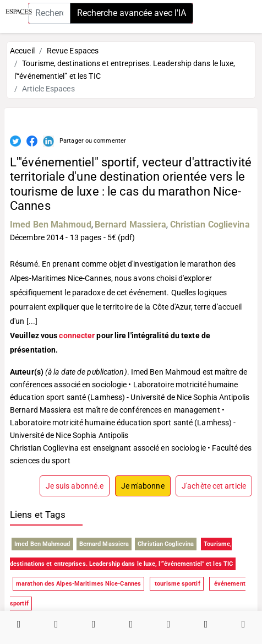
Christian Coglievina (210, 224)
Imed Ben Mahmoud (51, 224)
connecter (77, 335)
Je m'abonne (143, 486)
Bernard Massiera (131, 224)
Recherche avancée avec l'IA (132, 13)
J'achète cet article (214, 486)
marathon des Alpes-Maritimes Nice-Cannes (78, 584)
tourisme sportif (177, 584)
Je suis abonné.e (75, 486)
